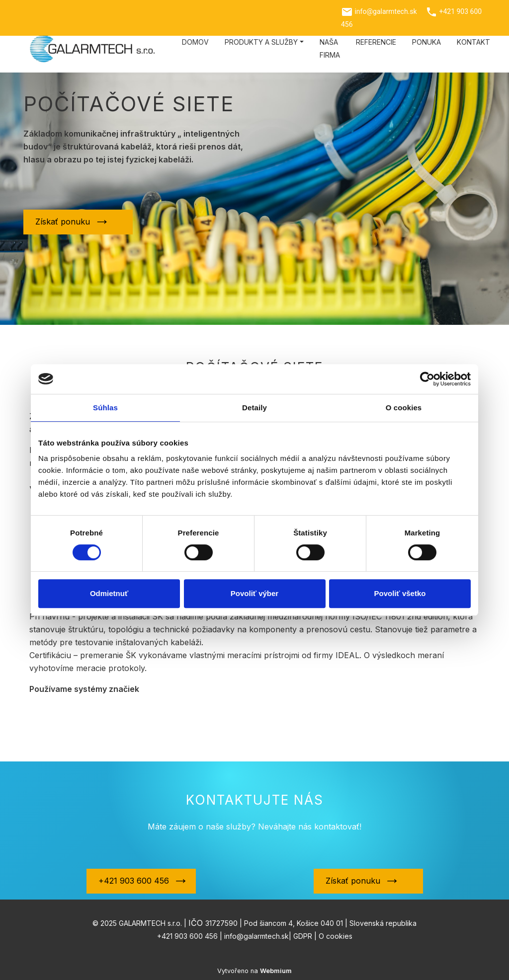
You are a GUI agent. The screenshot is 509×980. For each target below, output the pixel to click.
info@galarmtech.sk (385, 11)
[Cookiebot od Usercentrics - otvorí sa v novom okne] (427, 379)
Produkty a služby (261, 42)
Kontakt (473, 42)
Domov (195, 42)
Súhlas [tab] (105, 408)
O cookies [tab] (404, 408)
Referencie (376, 42)
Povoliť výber (254, 593)
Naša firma (330, 48)
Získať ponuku (63, 222)
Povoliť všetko (400, 593)
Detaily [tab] (254, 408)
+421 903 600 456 (134, 881)
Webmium (276, 971)
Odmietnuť (109, 593)
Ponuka (426, 42)
